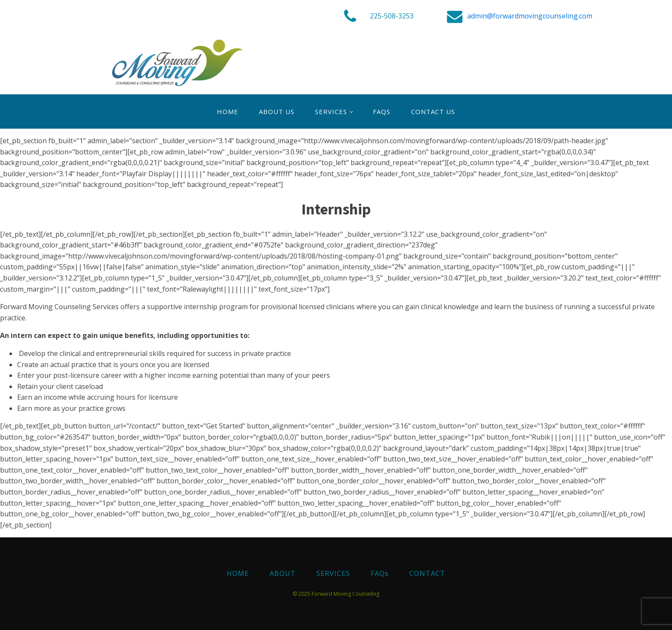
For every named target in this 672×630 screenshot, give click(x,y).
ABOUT (283, 573)
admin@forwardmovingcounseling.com (530, 16)
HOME (238, 573)
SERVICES (331, 112)
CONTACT (427, 573)
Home (228, 112)
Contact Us (433, 112)
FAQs (382, 112)
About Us (277, 112)
